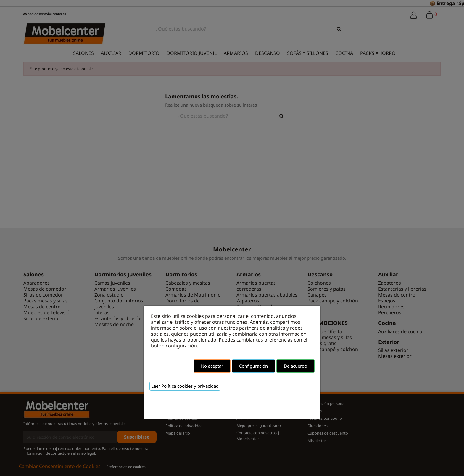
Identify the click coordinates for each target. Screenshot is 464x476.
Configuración (253, 366)
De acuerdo (295, 366)
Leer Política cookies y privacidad (185, 386)
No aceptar (212, 366)
